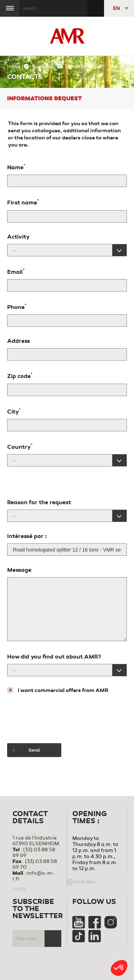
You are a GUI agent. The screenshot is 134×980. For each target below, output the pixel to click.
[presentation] (61, 719)
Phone (17, 307)
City (14, 411)
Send (26, 750)
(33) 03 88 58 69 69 (34, 853)
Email (16, 271)
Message (19, 570)
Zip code (20, 376)
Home (14, 66)
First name (23, 202)
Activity (18, 237)
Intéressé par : (27, 536)
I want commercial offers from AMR (63, 690)
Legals (19, 889)
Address (19, 341)
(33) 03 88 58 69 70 (35, 864)
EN (117, 8)
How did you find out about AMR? (54, 657)
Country (20, 446)
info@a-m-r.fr (33, 876)
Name (16, 167)
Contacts (43, 66)
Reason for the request (39, 502)
